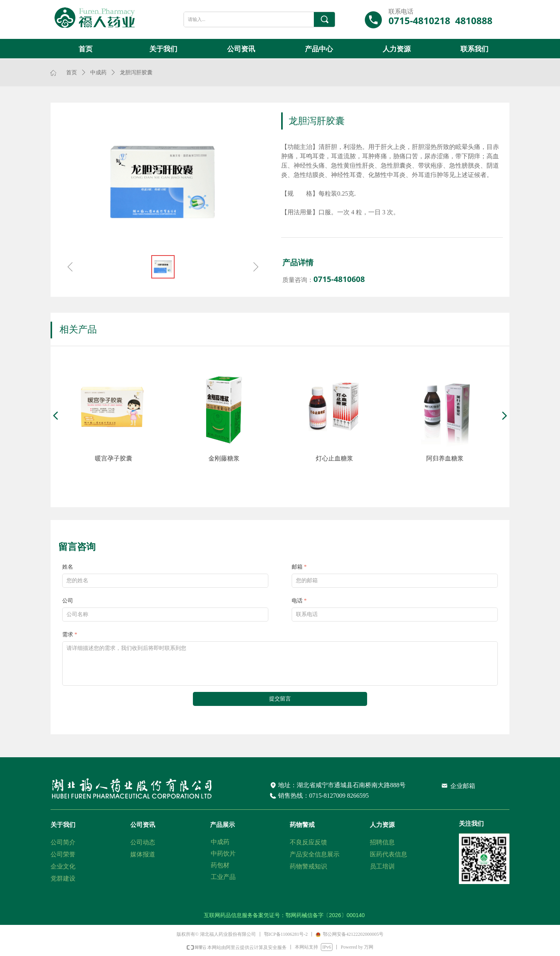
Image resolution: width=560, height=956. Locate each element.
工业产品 (223, 877)
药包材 (220, 865)
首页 (72, 73)
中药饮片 (223, 854)
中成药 (98, 73)
